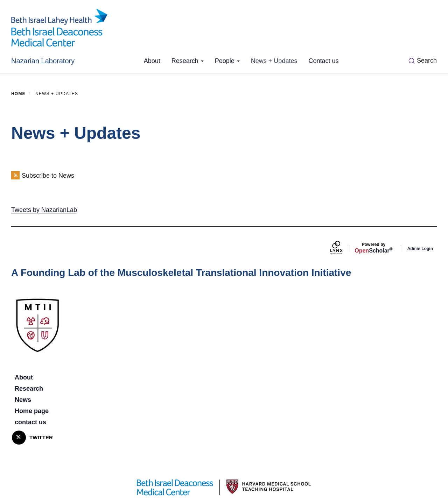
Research (188, 61)
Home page (32, 411)
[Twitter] (19, 438)
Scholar (373, 248)
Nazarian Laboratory (43, 61)
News (23, 400)
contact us (30, 422)
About (152, 61)
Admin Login (420, 249)
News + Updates (274, 61)
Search (427, 61)
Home (18, 94)
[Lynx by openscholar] (342, 249)
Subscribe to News (48, 176)
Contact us (323, 61)
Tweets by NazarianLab (44, 210)
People (227, 61)
